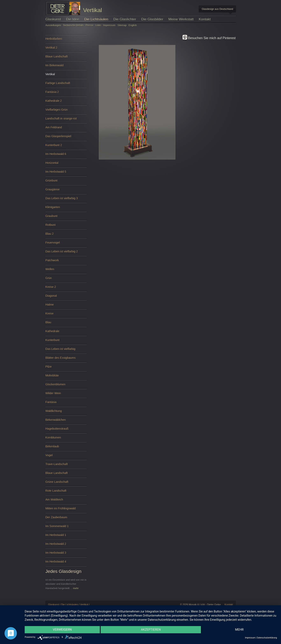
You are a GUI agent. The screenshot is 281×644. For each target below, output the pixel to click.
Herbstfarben (66, 40)
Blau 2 (66, 235)
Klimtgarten (66, 209)
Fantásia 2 (66, 93)
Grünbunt (66, 182)
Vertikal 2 (66, 49)
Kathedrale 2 (66, 102)
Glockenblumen (66, 386)
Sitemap (122, 25)
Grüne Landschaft (66, 483)
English (133, 25)
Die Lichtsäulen (96, 19)
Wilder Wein (66, 395)
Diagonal (66, 297)
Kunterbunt (66, 342)
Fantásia (66, 404)
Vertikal (66, 76)
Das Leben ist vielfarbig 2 (66, 253)
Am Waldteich (66, 501)
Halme (66, 306)
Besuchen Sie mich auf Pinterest (209, 38)
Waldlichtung (66, 412)
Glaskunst (53, 19)
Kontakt (205, 19)
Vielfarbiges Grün (66, 111)
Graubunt (66, 218)
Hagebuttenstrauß (66, 430)
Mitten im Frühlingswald (66, 510)
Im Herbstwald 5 (66, 173)
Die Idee (73, 19)
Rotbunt (66, 226)
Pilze (66, 368)
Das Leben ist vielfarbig (66, 350)
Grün (66, 280)
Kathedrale (66, 333)
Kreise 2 (66, 288)
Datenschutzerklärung (267, 638)
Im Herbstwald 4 (66, 563)
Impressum (109, 25)
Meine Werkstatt (181, 19)
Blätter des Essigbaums (66, 359)
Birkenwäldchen (66, 421)
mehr (76, 588)
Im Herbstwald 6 (66, 155)
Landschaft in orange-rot (66, 120)
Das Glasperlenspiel (66, 138)
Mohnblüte (66, 377)
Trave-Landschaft (66, 466)
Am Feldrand (66, 129)
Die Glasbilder (152, 19)
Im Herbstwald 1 (66, 537)
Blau (66, 324)
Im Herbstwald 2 (66, 545)
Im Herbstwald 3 (66, 554)
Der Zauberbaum (66, 519)
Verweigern (62, 630)
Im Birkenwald (66, 67)
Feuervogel (66, 244)
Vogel (66, 457)
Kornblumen (66, 439)
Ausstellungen (53, 25)
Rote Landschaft (66, 492)
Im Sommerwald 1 (66, 528)
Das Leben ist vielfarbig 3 (66, 200)
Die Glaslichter (125, 19)
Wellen (66, 271)
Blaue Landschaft (66, 58)
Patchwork (66, 262)
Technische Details (73, 25)
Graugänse (66, 191)
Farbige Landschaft (66, 85)
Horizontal (66, 164)
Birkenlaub (66, 448)
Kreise (66, 315)
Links (99, 25)
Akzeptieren (151, 630)
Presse (89, 25)
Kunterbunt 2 (66, 147)
